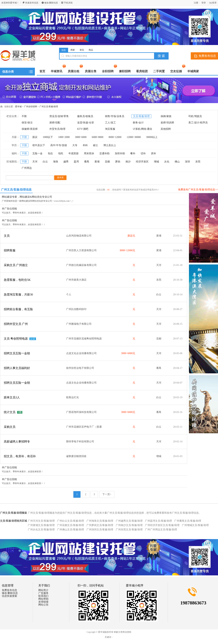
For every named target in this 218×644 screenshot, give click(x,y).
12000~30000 (134, 137)
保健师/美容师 (30, 129)
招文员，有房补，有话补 (20, 456)
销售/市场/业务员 (115, 116)
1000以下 (48, 137)
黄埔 (97, 162)
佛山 (177, 162)
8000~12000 (115, 137)
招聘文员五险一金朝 (17, 353)
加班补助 (120, 153)
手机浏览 (68, 3)
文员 (7, 236)
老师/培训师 (167, 123)
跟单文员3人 (12, 397)
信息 (64, 50)
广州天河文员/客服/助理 (41, 521)
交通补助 (104, 153)
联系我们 (43, 596)
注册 (196, 3)
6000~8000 (98, 137)
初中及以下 (39, 145)
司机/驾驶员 (195, 116)
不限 (24, 116)
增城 (156, 162)
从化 (167, 162)
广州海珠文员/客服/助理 (100, 521)
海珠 (56, 162)
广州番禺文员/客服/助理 (188, 521)
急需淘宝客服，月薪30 (18, 295)
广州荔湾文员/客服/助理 (158, 521)
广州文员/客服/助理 (49, 107)
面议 (35, 137)
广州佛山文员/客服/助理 (70, 530)
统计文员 (10, 412)
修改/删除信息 (51, 3)
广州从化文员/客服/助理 (41, 530)
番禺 (87, 162)
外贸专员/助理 (57, 129)
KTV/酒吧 (83, 129)
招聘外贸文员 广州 (16, 324)
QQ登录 (213, 3)
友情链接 (43, 602)
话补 (143, 153)
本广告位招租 (9, 209)
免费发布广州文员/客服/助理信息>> (198, 190)
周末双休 (89, 153)
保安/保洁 (27, 123)
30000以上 (152, 137)
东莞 (198, 162)
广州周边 (27, 168)
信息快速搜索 (9, 596)
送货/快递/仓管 (86, 123)
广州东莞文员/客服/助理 (129, 530)
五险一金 (37, 153)
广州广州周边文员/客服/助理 (161, 530)
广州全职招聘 (31, 107)
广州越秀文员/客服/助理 (129, 521)
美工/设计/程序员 (198, 123)
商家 (73, 50)
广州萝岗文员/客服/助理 (100, 525)
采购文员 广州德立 (16, 265)
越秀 (66, 162)
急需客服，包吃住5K (17, 280)
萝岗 (118, 162)
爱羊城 (18, 107)
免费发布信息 (9, 590)
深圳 (187, 162)
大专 (75, 145)
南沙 (128, 162)
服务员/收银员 (85, 116)
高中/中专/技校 (59, 145)
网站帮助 (43, 599)
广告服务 (43, 593)
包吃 (61, 153)
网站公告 (43, 605)
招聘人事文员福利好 (17, 368)
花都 (107, 162)
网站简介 (43, 590)
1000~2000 (64, 137)
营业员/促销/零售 (59, 116)
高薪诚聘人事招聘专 (17, 442)
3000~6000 (81, 137)
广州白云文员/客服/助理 (70, 521)
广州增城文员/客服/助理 (195, 525)
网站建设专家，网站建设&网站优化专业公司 (27, 197)
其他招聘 (166, 129)
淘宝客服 (110, 129)
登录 (204, 3)
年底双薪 (74, 153)
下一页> (107, 494)
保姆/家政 (166, 116)
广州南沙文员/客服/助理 (129, 525)
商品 (91, 50)
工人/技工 (110, 123)
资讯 (82, 50)
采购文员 (10, 427)
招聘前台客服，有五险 (18, 309)
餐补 (133, 153)
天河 (35, 162)
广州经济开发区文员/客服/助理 (162, 525)
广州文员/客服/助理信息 (16, 190)
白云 (45, 162)
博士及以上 (110, 145)
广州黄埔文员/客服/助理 (41, 525)
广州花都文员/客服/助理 (70, 525)
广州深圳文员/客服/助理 (100, 530)
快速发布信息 (32, 3)
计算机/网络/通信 (142, 129)
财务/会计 (138, 123)
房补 (154, 153)
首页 (42, 71)
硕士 (96, 145)
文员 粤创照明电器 (16, 339)
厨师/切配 (55, 123)
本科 (85, 145)
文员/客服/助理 (141, 116)
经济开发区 (142, 162)
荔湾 (76, 162)
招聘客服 (10, 250)
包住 (50, 153)
